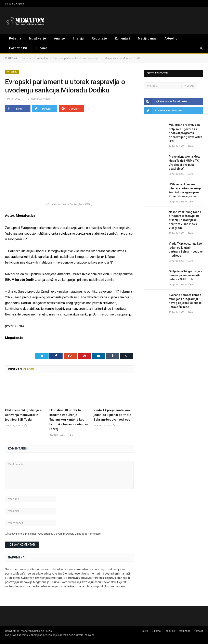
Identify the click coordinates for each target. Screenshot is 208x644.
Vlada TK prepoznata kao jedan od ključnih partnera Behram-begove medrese (112, 415)
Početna (15, 38)
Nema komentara (37, 99)
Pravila (145, 631)
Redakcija (170, 631)
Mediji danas (147, 38)
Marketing (185, 631)
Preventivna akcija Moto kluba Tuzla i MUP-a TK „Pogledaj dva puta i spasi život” (185, 163)
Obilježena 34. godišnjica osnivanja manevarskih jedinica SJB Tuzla (23, 415)
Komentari (122, 38)
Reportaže (99, 38)
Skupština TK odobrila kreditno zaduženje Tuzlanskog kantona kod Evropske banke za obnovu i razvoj (69, 420)
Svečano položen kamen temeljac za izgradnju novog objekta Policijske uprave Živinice (185, 301)
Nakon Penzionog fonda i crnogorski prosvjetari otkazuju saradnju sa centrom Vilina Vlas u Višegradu (186, 220)
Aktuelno (171, 38)
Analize (59, 38)
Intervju (78, 38)
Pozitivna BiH (19, 48)
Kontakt (198, 631)
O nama (42, 48)
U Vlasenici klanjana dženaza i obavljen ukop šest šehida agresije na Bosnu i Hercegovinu (185, 190)
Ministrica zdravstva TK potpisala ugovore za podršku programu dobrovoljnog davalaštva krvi (185, 133)
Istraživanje (38, 38)
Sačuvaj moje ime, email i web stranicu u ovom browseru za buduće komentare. (55, 534)
